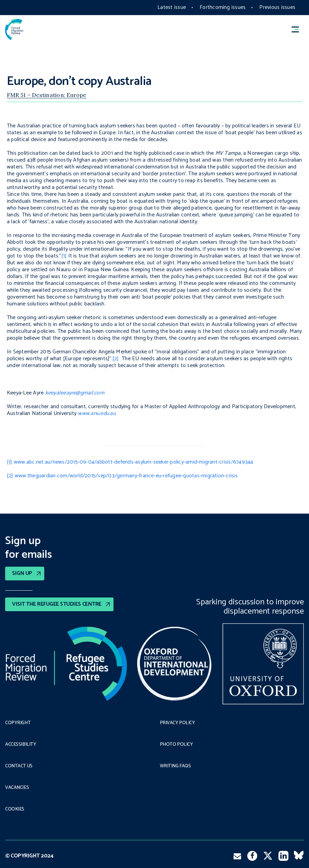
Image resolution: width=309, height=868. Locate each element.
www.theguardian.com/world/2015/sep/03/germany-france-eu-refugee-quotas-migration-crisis (126, 476)
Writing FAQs (175, 766)
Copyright (18, 723)
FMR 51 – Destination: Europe (47, 95)
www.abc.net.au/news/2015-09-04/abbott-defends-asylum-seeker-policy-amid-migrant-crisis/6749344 (134, 462)
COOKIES (15, 809)
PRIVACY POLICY (177, 723)
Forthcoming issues (223, 7)
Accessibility (21, 745)
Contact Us (19, 766)
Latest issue (172, 7)
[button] (298, 30)
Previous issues (277, 7)
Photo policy (176, 745)
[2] (116, 359)
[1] (64, 256)
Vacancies (17, 788)
